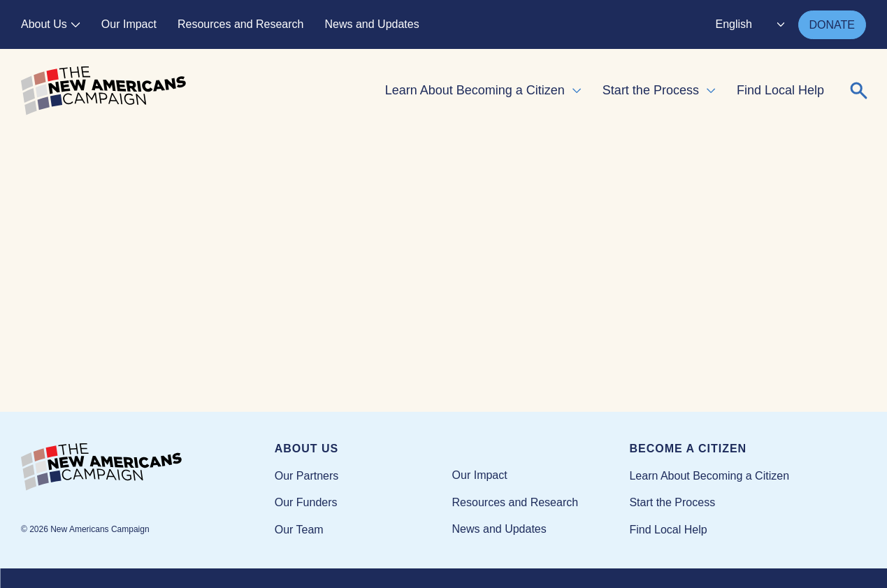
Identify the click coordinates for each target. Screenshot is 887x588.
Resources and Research (241, 24)
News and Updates (372, 24)
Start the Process (651, 90)
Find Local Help (780, 90)
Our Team (299, 530)
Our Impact (129, 24)
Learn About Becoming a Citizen (475, 90)
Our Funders (306, 502)
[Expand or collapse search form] (859, 91)
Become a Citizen (688, 449)
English (734, 24)
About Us (44, 24)
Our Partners (307, 476)
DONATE (832, 25)
